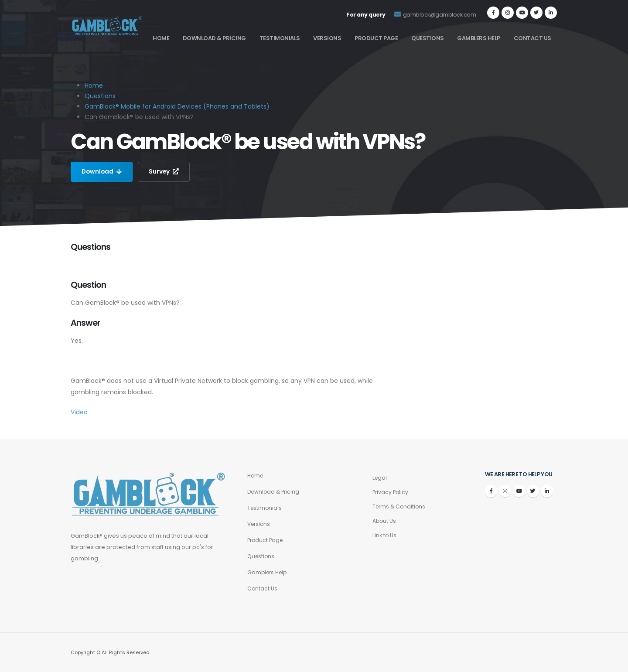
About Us (385, 521)
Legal (380, 478)
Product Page (376, 38)
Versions (327, 38)
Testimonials (280, 38)
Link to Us (385, 535)
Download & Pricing (214, 38)
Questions (428, 38)
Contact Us (532, 38)
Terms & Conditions (400, 507)
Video (79, 412)
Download (102, 172)
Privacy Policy (391, 492)
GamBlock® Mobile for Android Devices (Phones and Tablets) (177, 106)
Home (161, 38)
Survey (165, 172)
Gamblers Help (479, 38)
